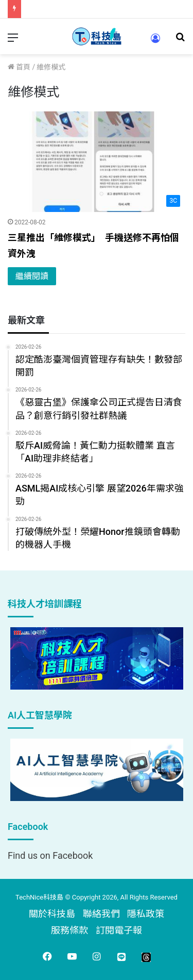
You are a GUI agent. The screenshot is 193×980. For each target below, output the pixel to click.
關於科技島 (52, 914)
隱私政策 (146, 914)
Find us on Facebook (50, 855)
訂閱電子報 (119, 930)
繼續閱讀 (32, 276)
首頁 (19, 67)
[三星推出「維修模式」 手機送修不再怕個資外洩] (97, 162)
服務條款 (69, 930)
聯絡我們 (101, 914)
